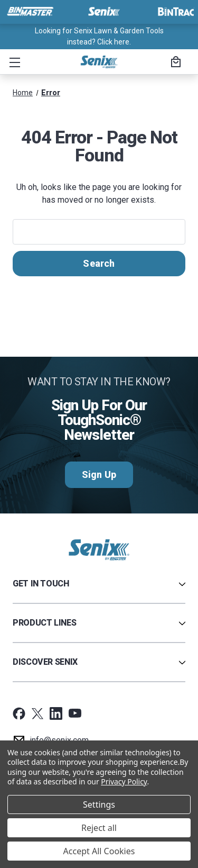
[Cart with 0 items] (174, 63)
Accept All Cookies (99, 851)
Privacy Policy (124, 781)
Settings (99, 804)
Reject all (99, 828)
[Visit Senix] (103, 12)
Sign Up (99, 474)
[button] (13, 62)
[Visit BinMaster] (30, 12)
